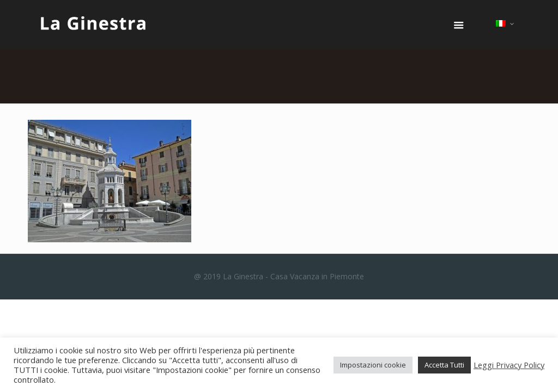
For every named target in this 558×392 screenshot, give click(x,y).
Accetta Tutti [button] (444, 365)
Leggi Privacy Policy (509, 365)
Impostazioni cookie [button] (373, 365)
